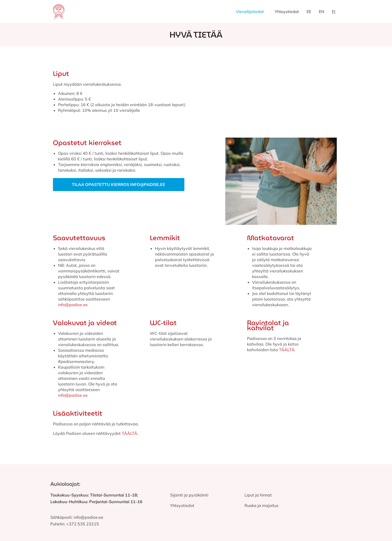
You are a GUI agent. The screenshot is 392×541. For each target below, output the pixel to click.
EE (309, 12)
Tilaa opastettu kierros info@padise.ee (119, 184)
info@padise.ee (73, 305)
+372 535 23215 (83, 524)
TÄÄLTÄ (287, 350)
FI (334, 12)
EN (322, 12)
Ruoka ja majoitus (261, 505)
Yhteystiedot (287, 12)
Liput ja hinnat (258, 495)
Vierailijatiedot (250, 12)
